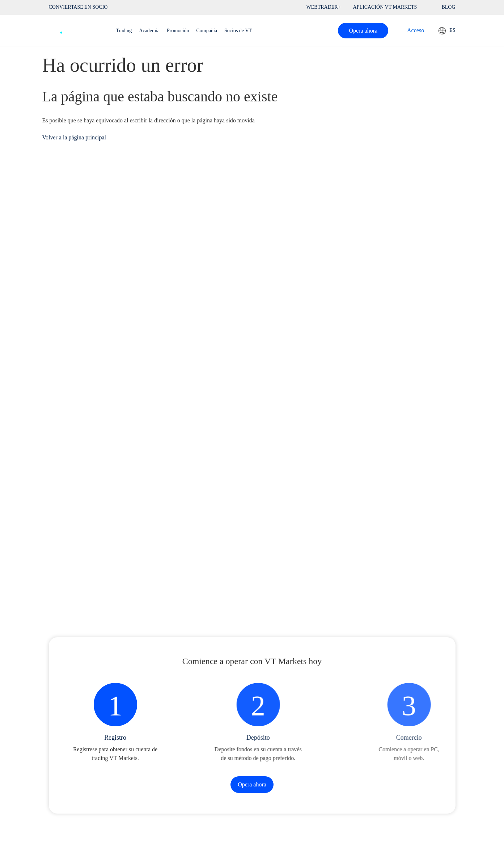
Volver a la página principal (74, 137)
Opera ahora (363, 31)
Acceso (416, 30)
